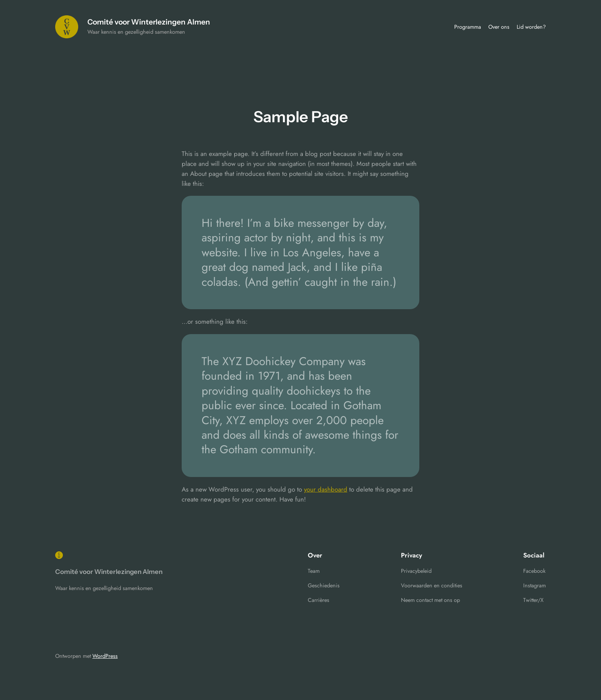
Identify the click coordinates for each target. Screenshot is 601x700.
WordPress (105, 656)
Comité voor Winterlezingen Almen (149, 22)
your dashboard (326, 489)
